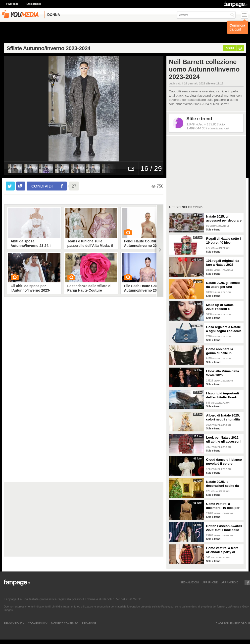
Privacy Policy (14, 623)
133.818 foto (216, 124)
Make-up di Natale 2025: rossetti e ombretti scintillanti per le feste (224, 307)
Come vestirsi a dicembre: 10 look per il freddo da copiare (223, 506)
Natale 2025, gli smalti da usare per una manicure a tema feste (223, 285)
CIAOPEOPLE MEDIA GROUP (233, 623)
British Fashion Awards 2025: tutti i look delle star (224, 528)
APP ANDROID (230, 582)
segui (230, 48)
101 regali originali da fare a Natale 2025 (223, 263)
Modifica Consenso (65, 623)
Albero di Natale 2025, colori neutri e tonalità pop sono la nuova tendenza (223, 417)
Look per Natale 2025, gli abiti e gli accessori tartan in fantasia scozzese (224, 440)
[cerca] (206, 15)
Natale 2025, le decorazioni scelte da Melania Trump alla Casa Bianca (223, 484)
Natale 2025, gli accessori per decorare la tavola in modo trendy (224, 219)
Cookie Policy (38, 623)
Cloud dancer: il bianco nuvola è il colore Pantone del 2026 (224, 462)
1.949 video (195, 124)
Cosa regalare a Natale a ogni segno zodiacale (224, 329)
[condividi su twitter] (10, 186)
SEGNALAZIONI (190, 582)
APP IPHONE (210, 582)
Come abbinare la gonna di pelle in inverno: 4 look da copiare (220, 351)
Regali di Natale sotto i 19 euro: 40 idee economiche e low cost (224, 241)
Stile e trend (199, 119)
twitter (12, 4)
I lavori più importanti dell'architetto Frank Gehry (223, 395)
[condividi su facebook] (21, 186)
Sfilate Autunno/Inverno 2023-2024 (49, 48)
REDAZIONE (89, 623)
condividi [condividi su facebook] (42, 186)
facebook (33, 4)
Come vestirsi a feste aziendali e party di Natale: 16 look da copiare (222, 550)
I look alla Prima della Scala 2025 (223, 373)
